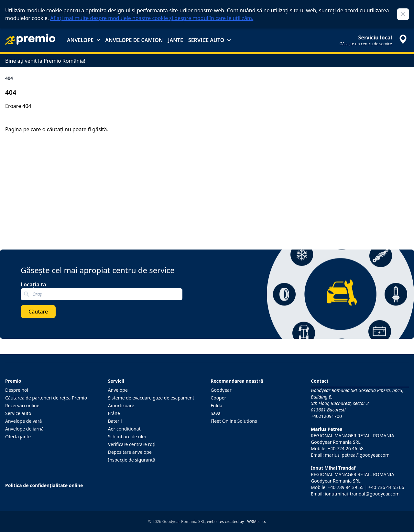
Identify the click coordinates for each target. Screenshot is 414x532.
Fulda (216, 405)
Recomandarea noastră (237, 381)
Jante (175, 40)
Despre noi (17, 390)
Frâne (114, 413)
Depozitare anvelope (130, 452)
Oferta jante (18, 436)
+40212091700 (326, 416)
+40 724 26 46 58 (346, 448)
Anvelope (83, 40)
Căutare (38, 312)
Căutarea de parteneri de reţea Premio (46, 398)
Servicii (116, 381)
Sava (216, 413)
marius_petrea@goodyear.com (357, 455)
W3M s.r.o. (256, 521)
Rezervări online (22, 405)
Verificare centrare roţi (132, 444)
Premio (13, 381)
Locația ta (33, 284)
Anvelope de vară (23, 421)
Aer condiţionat (124, 429)
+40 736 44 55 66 (386, 487)
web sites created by (225, 521)
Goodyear (221, 390)
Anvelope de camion (134, 40)
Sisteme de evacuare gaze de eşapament (151, 398)
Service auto (209, 40)
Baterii (115, 421)
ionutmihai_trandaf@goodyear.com (362, 494)
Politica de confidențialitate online (44, 485)
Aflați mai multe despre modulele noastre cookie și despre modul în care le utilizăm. (152, 18)
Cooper (218, 398)
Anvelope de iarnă (24, 429)
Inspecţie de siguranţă (132, 460)
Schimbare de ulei (127, 436)
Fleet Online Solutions (234, 421)
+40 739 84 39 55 (346, 487)
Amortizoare (121, 405)
